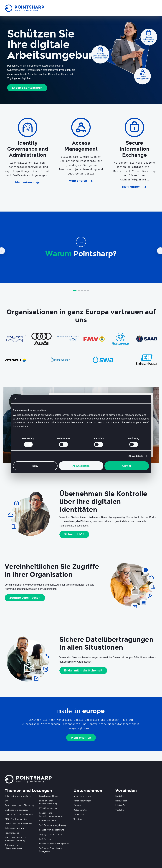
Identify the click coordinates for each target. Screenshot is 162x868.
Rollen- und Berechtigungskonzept (51, 814)
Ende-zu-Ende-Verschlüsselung (48, 802)
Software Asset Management (54, 844)
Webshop (78, 819)
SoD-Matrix (45, 839)
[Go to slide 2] (79, 290)
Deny (35, 466)
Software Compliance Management (50, 850)
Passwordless (12, 833)
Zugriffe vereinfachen (25, 598)
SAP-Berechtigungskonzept (53, 825)
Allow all (127, 466)
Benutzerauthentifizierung (20, 805)
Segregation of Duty (50, 834)
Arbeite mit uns (82, 796)
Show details (136, 456)
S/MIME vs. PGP (47, 821)
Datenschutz (80, 810)
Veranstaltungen (82, 801)
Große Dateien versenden (18, 824)
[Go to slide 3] (82, 290)
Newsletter (121, 801)
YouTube (120, 810)
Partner (78, 805)
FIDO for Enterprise (16, 819)
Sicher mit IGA (74, 534)
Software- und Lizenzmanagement (14, 847)
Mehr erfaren (24, 182)
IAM (6, 801)
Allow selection (81, 466)
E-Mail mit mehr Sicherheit (83, 671)
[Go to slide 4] (85, 290)
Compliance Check (49, 796)
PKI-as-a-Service (14, 828)
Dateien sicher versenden (19, 814)
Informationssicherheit (18, 796)
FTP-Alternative (48, 808)
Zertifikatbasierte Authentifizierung (15, 839)
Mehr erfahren (81, 738)
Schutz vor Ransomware (52, 830)
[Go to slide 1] (75, 290)
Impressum (79, 814)
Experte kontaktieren (27, 88)
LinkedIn (120, 805)
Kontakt (120, 796)
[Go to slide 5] (88, 290)
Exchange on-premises (17, 810)
